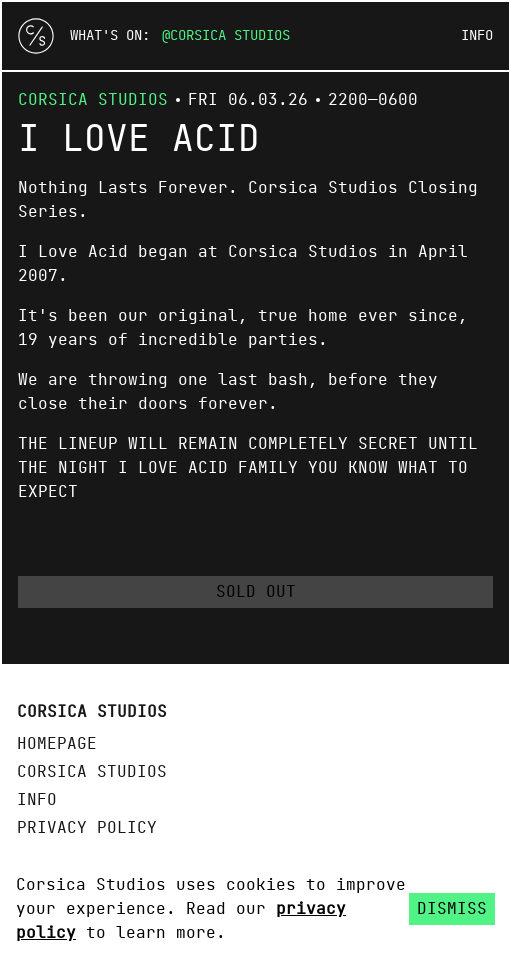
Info (477, 36)
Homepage (57, 744)
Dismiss (452, 909)
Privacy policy (87, 828)
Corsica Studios (230, 36)
